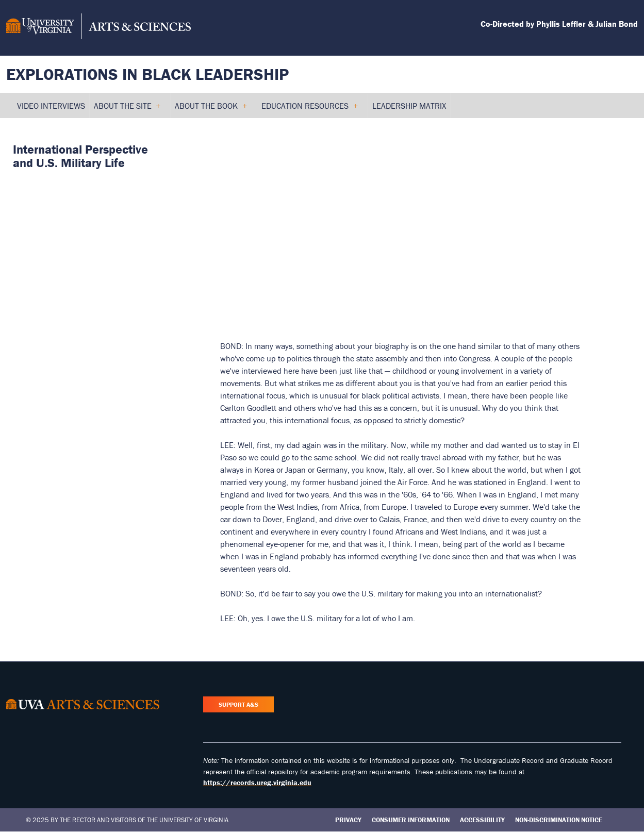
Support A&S (238, 704)
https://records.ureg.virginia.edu (257, 783)
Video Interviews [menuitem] (51, 106)
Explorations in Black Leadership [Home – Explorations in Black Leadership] (147, 74)
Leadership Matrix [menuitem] (409, 106)
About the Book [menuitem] (211, 109)
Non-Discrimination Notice (559, 820)
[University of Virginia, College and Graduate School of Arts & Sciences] (98, 28)
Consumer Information (411, 820)
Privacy (348, 820)
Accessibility (482, 820)
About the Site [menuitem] (127, 109)
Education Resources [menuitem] (309, 109)
